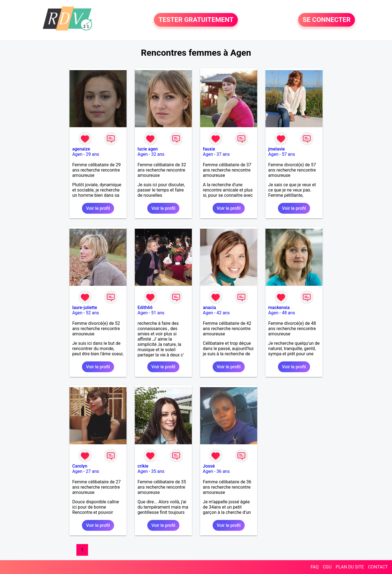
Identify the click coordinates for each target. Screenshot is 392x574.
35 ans (158, 471)
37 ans (223, 154)
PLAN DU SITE (350, 567)
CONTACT (378, 567)
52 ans (92, 313)
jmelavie (277, 149)
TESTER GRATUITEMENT (196, 20)
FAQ (315, 567)
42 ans (223, 313)
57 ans (288, 154)
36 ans (223, 471)
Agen (77, 154)
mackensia (279, 308)
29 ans (92, 154)
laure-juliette (85, 308)
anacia (209, 308)
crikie (143, 466)
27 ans (92, 471)
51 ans (158, 313)
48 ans (288, 313)
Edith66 (145, 308)
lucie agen (148, 149)
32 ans (158, 154)
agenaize (81, 149)
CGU (327, 567)
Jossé (209, 466)
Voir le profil (98, 208)
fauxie (209, 149)
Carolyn (80, 466)
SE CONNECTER (327, 20)
